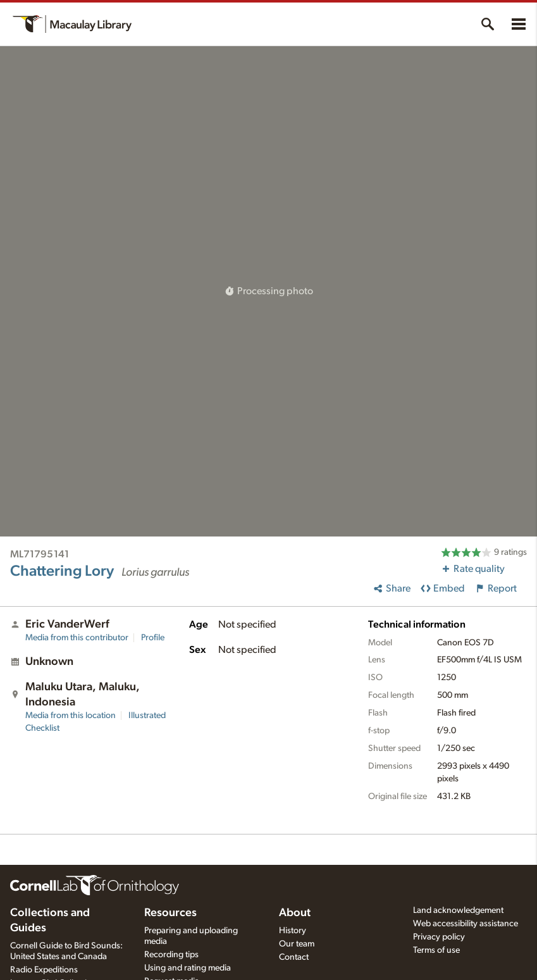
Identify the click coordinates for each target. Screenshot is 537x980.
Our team (297, 944)
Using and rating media (188, 968)
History (293, 931)
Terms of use (436, 950)
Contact (294, 957)
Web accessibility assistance (466, 924)
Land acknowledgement (458, 910)
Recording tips (171, 955)
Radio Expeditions (44, 970)
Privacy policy (439, 937)
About (295, 913)
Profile (153, 638)
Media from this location (71, 716)
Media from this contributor (77, 638)
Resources (170, 913)
